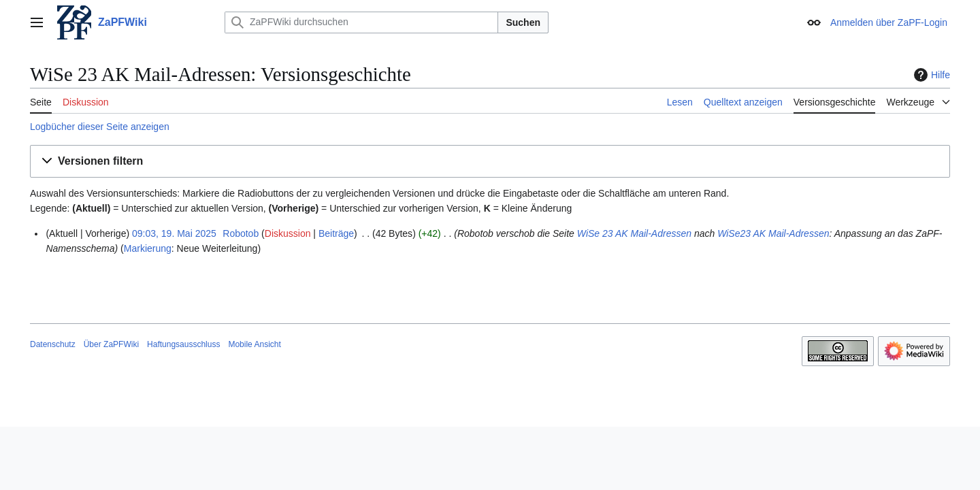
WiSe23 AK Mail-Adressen (773, 233)
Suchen (523, 22)
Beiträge (336, 233)
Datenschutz (53, 344)
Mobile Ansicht (254, 344)
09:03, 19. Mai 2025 (174, 233)
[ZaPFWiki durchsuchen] (361, 22)
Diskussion (288, 233)
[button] (490, 162)
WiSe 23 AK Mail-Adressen (634, 233)
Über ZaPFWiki (111, 344)
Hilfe (930, 75)
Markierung (148, 248)
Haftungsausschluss (183, 344)
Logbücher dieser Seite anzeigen (100, 127)
